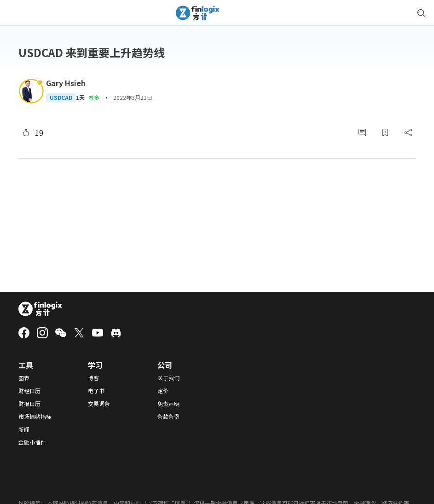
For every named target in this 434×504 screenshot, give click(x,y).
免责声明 (168, 404)
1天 (80, 98)
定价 (163, 391)
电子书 (96, 391)
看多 (94, 97)
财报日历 (29, 404)
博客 (93, 378)
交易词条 (99, 404)
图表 (24, 378)
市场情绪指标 (35, 417)
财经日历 (29, 391)
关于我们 (168, 378)
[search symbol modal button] (421, 13)
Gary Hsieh (66, 83)
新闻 (24, 429)
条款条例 (168, 417)
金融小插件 (32, 442)
